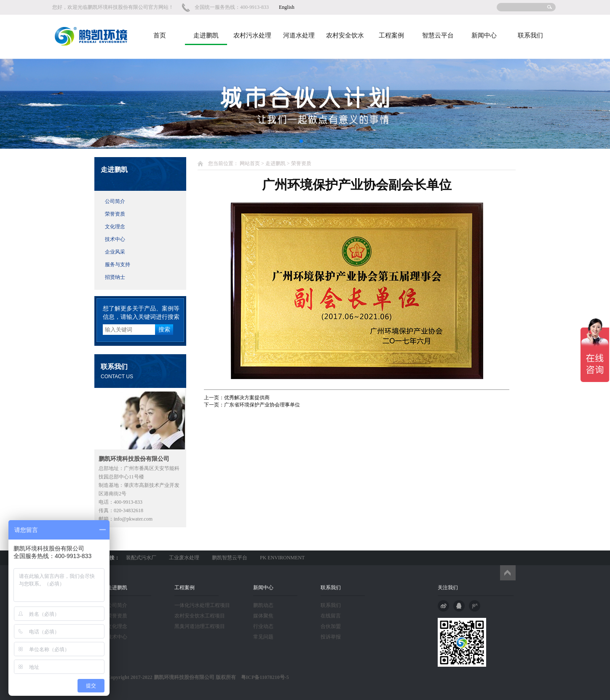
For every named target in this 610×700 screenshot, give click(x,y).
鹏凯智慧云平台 (230, 558)
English (287, 7)
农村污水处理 (252, 35)
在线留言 (331, 616)
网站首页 (250, 163)
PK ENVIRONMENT (282, 558)
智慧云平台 (438, 35)
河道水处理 (299, 35)
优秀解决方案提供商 (247, 398)
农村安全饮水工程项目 (200, 616)
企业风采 (115, 252)
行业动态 (263, 626)
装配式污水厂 (141, 558)
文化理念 (115, 227)
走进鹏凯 (206, 35)
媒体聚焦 (263, 616)
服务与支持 (118, 265)
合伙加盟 (331, 626)
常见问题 (263, 637)
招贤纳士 (115, 277)
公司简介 (115, 201)
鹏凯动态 (263, 605)
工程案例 (391, 35)
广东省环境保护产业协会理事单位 (262, 405)
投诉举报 (331, 637)
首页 (160, 35)
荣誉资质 (115, 214)
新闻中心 (484, 35)
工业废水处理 (184, 558)
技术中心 (115, 239)
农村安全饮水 (345, 35)
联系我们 (530, 35)
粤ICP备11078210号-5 (262, 677)
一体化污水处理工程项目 (202, 605)
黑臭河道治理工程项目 (200, 626)
